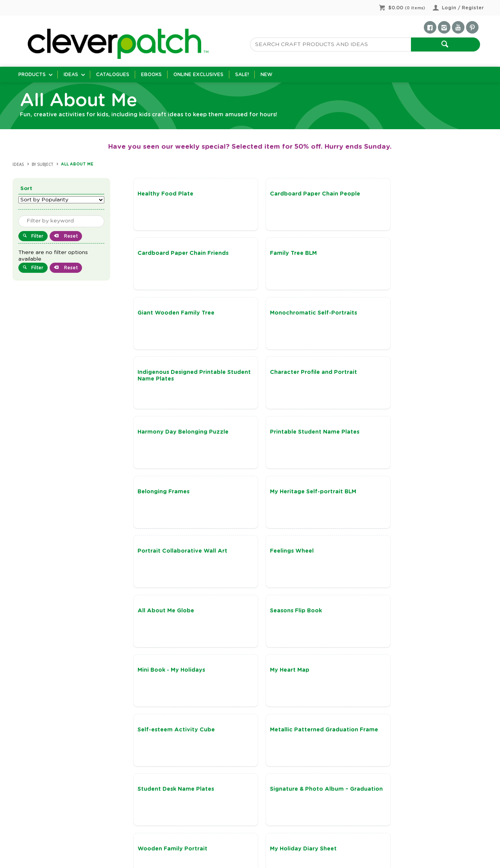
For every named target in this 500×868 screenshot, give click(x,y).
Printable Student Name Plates (182, 374)
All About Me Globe (402, 433)
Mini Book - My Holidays (289, 493)
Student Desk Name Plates (412, 553)
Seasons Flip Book (163, 493)
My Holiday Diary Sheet (407, 613)
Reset (70, 236)
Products (32, 75)
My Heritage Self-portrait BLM (417, 374)
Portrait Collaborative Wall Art (182, 433)
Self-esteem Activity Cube (176, 553)
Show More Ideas (313, 735)
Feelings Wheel (277, 433)
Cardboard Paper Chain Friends (419, 194)
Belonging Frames (281, 374)
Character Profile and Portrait (299, 313)
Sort (26, 189)
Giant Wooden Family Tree (294, 254)
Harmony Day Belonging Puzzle (419, 313)
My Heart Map (394, 493)
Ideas (71, 75)
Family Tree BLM (161, 254)
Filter (37, 236)
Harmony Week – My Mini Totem (183, 672)
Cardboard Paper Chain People (301, 194)
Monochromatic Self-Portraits (417, 254)
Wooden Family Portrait (290, 613)
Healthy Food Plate (165, 194)
